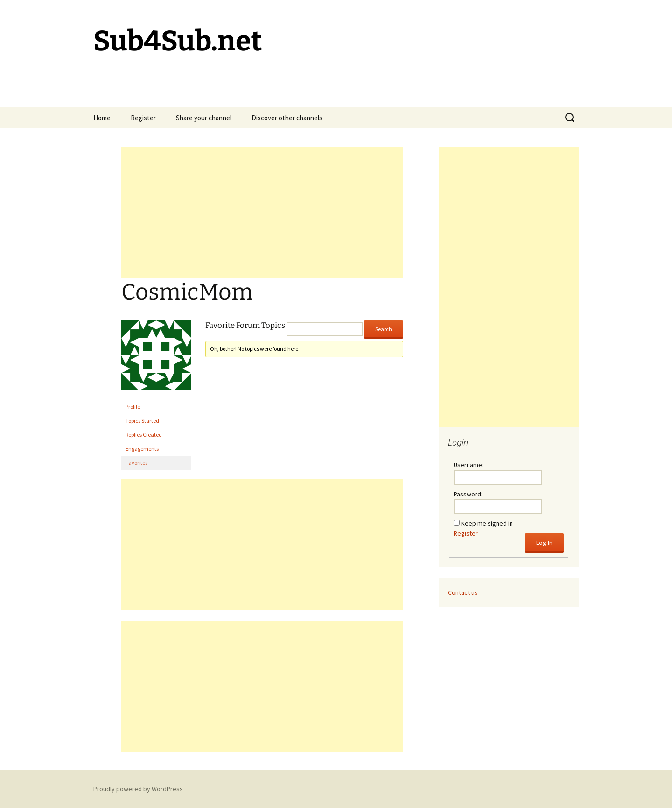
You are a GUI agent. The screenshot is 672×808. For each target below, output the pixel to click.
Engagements (142, 449)
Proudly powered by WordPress (138, 789)
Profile (133, 407)
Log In (544, 543)
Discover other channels (287, 118)
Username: (469, 465)
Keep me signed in (487, 523)
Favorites (136, 463)
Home (102, 118)
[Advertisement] (262, 212)
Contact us (463, 592)
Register (143, 118)
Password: (468, 494)
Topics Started (142, 421)
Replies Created (144, 435)
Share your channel (204, 118)
